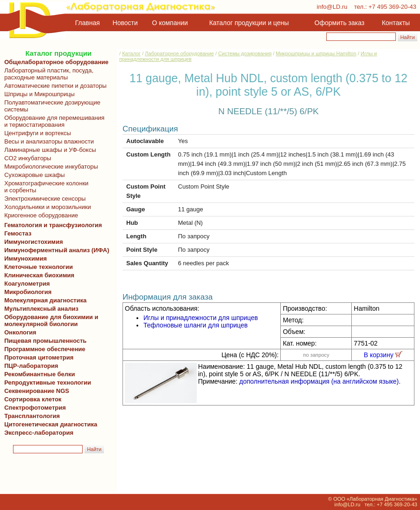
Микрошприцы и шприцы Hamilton (316, 53)
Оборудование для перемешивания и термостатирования (53, 121)
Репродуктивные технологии (46, 382)
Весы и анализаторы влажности (47, 141)
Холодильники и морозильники (46, 207)
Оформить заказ (340, 23)
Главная (87, 23)
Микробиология (28, 292)
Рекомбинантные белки (38, 374)
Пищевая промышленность (45, 341)
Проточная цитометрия (37, 357)
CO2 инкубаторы (26, 158)
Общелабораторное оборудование (55, 62)
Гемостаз (18, 233)
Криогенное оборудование (39, 215)
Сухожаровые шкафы (33, 175)
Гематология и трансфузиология (52, 225)
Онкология (20, 332)
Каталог (131, 53)
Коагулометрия (27, 284)
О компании (169, 23)
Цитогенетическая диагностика (49, 424)
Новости (125, 23)
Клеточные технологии (37, 267)
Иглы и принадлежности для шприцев (201, 318)
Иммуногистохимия (32, 242)
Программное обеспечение (45, 349)
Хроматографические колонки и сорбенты (45, 187)
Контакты (396, 23)
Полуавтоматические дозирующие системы (51, 106)
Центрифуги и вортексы (36, 133)
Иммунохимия (26, 258)
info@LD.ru (332, 7)
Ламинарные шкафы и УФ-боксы (48, 150)
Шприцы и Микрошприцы (38, 94)
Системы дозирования (245, 53)
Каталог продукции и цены (249, 23)
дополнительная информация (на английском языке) (319, 381)
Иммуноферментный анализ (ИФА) (55, 250)
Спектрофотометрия (35, 408)
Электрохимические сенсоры (43, 199)
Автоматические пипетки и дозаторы (54, 86)
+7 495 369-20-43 (392, 7)
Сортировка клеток (31, 399)
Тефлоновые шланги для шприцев (196, 325)
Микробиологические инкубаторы (49, 167)
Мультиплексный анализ (41, 309)
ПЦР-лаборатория (29, 366)
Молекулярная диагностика (44, 300)
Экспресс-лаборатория (39, 433)
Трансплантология (30, 416)
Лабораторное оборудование (179, 53)
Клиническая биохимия (38, 275)
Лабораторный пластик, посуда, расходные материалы (47, 74)
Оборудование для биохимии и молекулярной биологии (50, 320)
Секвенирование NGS (35, 391)
